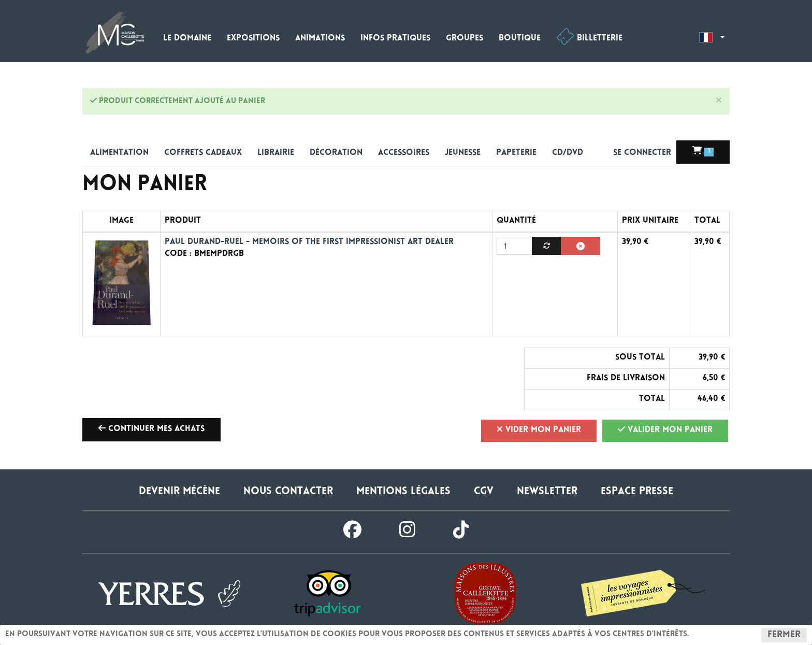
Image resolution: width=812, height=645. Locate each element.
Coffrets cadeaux (203, 153)
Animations (320, 39)
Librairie (276, 153)
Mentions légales (403, 492)
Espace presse (637, 492)
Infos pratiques (395, 39)
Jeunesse (463, 153)
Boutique (520, 39)
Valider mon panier (665, 429)
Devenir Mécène (179, 492)
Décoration (336, 153)
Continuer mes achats (151, 428)
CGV (484, 492)
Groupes (465, 39)
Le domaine (187, 39)
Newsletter (547, 492)
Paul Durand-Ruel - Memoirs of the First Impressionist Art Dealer (309, 242)
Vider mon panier (539, 429)
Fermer (784, 635)
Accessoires (404, 153)
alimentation (119, 153)
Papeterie (516, 153)
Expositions (253, 39)
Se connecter (643, 154)
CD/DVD (568, 153)
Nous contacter (288, 492)
